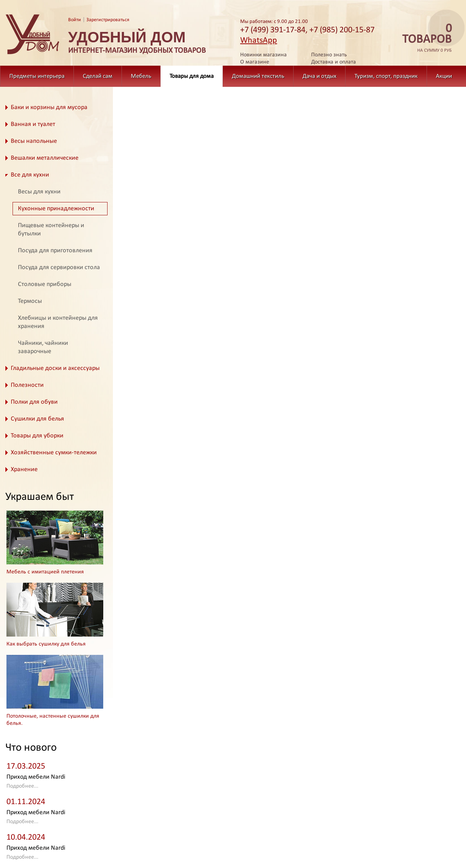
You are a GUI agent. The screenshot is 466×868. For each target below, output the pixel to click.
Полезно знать (329, 55)
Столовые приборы (45, 284)
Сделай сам (98, 76)
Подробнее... (22, 786)
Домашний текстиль (258, 76)
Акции (444, 76)
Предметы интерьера (37, 76)
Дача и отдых (319, 76)
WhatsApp (259, 41)
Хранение (24, 470)
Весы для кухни (39, 192)
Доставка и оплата (334, 62)
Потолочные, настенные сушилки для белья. (53, 720)
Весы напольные (34, 141)
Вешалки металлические (45, 158)
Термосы (30, 301)
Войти (75, 20)
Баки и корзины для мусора (49, 107)
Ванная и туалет (33, 124)
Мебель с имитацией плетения (45, 572)
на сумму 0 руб (425, 38)
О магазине (255, 62)
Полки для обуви (34, 402)
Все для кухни (30, 175)
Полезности (27, 385)
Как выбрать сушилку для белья (46, 644)
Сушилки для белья (37, 419)
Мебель (141, 76)
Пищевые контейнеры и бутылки (51, 230)
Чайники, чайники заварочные (43, 347)
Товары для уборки (37, 436)
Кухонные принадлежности (56, 209)
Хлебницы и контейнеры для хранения (58, 322)
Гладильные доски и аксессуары (55, 368)
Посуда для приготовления (55, 251)
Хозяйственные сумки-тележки (54, 453)
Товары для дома (192, 76)
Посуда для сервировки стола (59, 268)
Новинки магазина (263, 55)
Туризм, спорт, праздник (386, 76)
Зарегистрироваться (108, 20)
